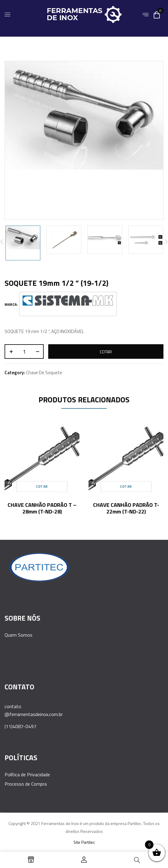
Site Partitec (84, 842)
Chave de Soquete (44, 373)
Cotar (106, 352)
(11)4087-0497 (20, 726)
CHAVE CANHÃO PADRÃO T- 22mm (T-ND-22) (126, 508)
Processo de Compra (26, 784)
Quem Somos (18, 635)
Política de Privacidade (27, 774)
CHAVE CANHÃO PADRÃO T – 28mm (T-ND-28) (42, 508)
